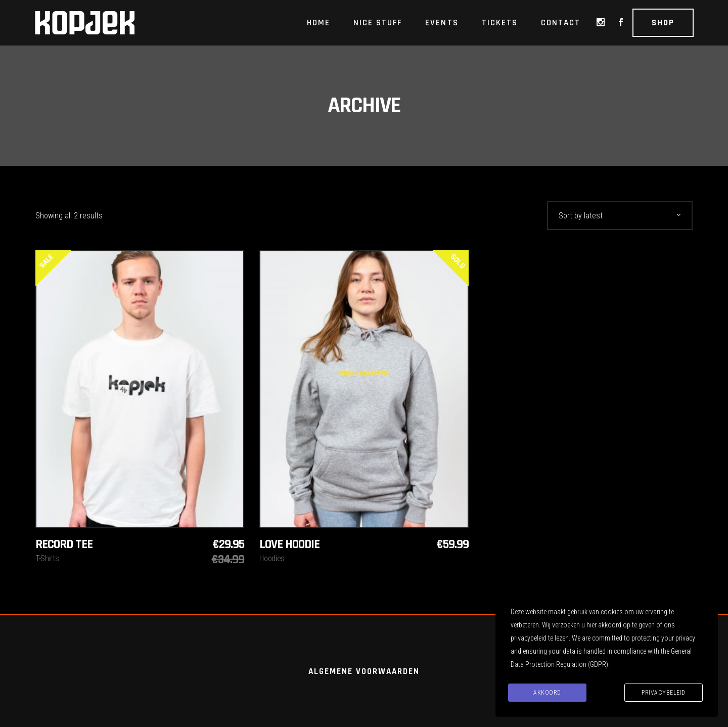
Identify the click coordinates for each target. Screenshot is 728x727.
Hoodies (272, 558)
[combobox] (620, 216)
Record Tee (64, 544)
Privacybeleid (664, 693)
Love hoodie (289, 544)
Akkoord (547, 693)
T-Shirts (47, 558)
